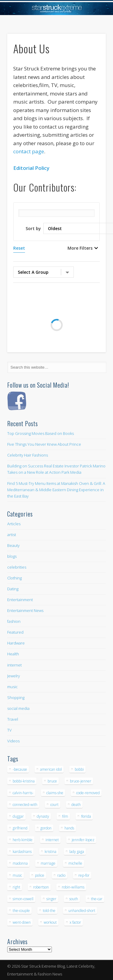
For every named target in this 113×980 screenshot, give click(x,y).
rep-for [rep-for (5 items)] (84, 875)
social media (18, 708)
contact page (29, 151)
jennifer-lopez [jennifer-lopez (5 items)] (83, 840)
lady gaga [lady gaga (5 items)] (77, 852)
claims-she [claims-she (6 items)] (55, 793)
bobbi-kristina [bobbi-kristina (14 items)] (24, 781)
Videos (13, 741)
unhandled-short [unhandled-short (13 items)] (82, 911)
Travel (13, 719)
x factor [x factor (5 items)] (75, 922)
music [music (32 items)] (17, 875)
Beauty (13, 545)
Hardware (16, 643)
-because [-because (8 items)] (20, 769)
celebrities (17, 567)
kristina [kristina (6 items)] (50, 852)
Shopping (16, 698)
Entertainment (20, 600)
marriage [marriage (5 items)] (48, 863)
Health (13, 654)
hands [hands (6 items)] (69, 828)
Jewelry (14, 676)
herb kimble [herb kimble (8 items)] (23, 840)
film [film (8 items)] (65, 816)
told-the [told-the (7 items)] (49, 911)
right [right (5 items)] (16, 887)
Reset (19, 248)
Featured (15, 632)
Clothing (14, 578)
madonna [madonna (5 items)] (20, 863)
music (13, 687)
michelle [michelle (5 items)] (75, 863)
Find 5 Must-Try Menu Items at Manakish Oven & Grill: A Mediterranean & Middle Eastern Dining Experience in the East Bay (56, 490)
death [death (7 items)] (76, 805)
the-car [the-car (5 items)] (97, 899)
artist (12, 535)
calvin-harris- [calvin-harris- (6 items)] (23, 793)
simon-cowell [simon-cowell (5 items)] (23, 899)
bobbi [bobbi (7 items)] (79, 769)
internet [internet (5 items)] (52, 840)
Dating (13, 589)
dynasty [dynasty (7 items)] (43, 816)
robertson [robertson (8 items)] (41, 887)
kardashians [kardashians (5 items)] (22, 852)
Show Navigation (91, 54)
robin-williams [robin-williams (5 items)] (73, 887)
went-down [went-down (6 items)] (22, 922)
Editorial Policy (31, 168)
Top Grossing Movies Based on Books (41, 433)
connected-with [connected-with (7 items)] (25, 805)
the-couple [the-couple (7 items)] (21, 911)
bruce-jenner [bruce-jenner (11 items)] (81, 781)
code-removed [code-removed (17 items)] (88, 793)
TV (9, 730)
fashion (14, 621)
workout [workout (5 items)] (50, 922)
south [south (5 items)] (74, 899)
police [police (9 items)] (40, 875)
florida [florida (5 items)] (86, 816)
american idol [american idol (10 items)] (51, 769)
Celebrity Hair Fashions (28, 455)
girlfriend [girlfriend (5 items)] (20, 828)
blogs (12, 556)
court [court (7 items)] (54, 805)
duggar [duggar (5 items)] (18, 816)
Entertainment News (25, 610)
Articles (14, 524)
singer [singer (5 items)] (51, 899)
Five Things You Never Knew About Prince (44, 444)
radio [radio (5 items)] (61, 875)
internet (14, 665)
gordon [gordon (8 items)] (46, 828)
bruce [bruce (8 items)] (52, 781)
